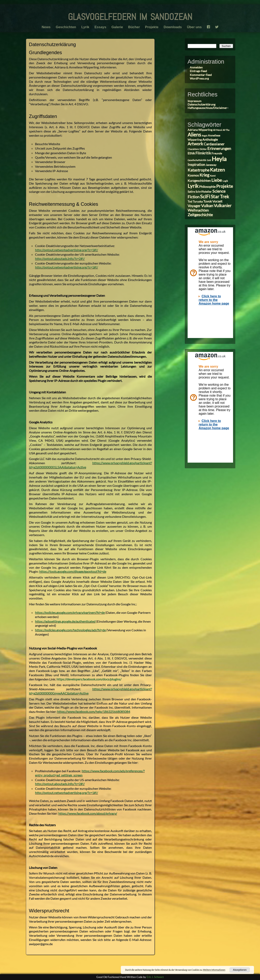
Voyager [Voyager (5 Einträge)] (194, 206)
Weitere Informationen (214, 970)
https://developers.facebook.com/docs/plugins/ (89, 679)
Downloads (173, 27)
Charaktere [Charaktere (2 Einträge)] (193, 149)
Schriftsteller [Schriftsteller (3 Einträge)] (204, 192)
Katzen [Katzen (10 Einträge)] (217, 170)
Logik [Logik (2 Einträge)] (225, 181)
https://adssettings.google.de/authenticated (65, 621)
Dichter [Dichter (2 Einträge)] (203, 149)
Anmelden (196, 67)
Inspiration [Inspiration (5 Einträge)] (196, 164)
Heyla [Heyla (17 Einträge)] (219, 159)
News (45, 27)
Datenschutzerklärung (201, 104)
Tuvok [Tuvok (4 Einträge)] (208, 201)
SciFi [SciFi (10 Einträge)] (205, 196)
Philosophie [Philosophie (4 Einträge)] (207, 187)
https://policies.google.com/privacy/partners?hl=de (70, 612)
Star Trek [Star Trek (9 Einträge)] (220, 196)
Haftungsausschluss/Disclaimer (207, 108)
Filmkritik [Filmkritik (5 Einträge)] (203, 153)
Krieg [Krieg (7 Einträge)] (204, 175)
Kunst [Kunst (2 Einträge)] (213, 176)
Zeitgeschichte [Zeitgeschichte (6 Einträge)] (200, 215)
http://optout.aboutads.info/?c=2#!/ (60, 259)
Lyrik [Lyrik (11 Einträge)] (193, 186)
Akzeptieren (240, 970)
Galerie (117, 27)
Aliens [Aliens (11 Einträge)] (194, 134)
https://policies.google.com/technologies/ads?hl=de (70, 630)
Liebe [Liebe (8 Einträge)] (217, 180)
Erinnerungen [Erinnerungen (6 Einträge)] (219, 148)
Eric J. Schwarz (155, 977)
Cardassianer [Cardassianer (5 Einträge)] (214, 144)
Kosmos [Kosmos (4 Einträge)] (193, 175)
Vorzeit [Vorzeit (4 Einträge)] (217, 201)
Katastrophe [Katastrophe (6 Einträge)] (198, 170)
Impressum (195, 101)
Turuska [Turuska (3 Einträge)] (198, 202)
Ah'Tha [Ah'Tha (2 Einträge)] (226, 130)
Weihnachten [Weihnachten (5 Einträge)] (198, 210)
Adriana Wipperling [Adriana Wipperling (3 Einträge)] (200, 130)
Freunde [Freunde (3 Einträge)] (217, 153)
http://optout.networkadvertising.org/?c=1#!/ (66, 250)
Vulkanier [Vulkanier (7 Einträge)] (223, 206)
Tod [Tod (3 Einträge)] (190, 202)
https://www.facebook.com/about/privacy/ (88, 813)
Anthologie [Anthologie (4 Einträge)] (210, 139)
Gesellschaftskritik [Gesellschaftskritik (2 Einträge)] (197, 160)
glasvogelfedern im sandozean (130, 15)
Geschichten (65, 27)
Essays (100, 27)
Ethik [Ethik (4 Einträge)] (191, 153)
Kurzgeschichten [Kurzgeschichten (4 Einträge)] (199, 180)
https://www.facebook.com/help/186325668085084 (94, 712)
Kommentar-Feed (201, 75)
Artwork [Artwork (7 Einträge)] (195, 144)
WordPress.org (199, 78)
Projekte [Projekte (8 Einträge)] (225, 186)
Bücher (134, 27)
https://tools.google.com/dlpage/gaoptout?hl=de (73, 571)
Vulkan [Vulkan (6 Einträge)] (207, 206)
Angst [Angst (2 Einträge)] (205, 136)
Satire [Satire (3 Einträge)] (191, 192)
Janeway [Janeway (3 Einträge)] (211, 165)
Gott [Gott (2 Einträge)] (209, 160)
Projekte (152, 27)
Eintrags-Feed (198, 71)
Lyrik (85, 27)
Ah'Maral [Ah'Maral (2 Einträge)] (217, 130)
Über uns (195, 27)
